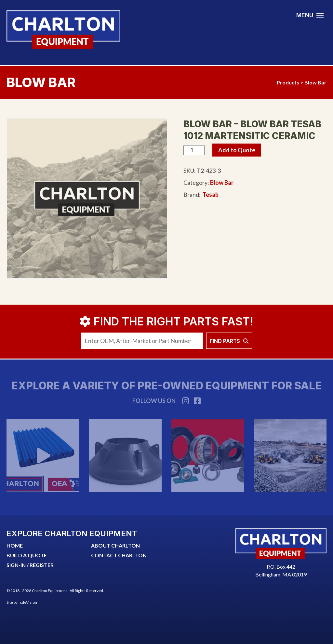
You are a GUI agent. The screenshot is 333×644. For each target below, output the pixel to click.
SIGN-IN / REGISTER (30, 565)
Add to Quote (237, 150)
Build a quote (27, 555)
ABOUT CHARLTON (115, 545)
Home (15, 545)
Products (288, 82)
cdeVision (28, 602)
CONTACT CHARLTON (119, 555)
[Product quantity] (194, 150)
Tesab (211, 195)
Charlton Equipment (63, 30)
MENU (305, 15)
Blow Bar (315, 82)
